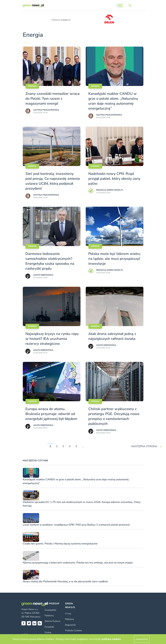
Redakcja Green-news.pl (110, 190)
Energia (32, 86)
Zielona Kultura (52, 621)
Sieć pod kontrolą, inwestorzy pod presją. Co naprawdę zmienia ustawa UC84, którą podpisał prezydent (53, 181)
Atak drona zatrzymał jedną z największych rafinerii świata (112, 336)
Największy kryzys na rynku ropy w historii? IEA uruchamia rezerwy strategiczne (52, 339)
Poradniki (49, 627)
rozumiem (142, 639)
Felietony (49, 616)
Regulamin (70, 625)
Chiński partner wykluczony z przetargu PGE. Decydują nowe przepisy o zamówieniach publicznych (114, 416)
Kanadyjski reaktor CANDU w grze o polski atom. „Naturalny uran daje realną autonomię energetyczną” (113, 101)
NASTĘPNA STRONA (144, 446)
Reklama (69, 619)
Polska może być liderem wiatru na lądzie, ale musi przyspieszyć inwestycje (114, 259)
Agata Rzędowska (43, 275)
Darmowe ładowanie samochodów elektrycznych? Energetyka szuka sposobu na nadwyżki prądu (50, 261)
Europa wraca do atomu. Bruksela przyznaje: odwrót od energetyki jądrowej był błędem (51, 414)
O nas (68, 614)
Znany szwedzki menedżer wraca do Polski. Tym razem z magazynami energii (53, 99)
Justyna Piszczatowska (46, 110)
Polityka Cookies (73, 630)
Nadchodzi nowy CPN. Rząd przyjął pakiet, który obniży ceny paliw (114, 179)
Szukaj (48, 632)
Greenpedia (50, 610)
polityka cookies (111, 639)
